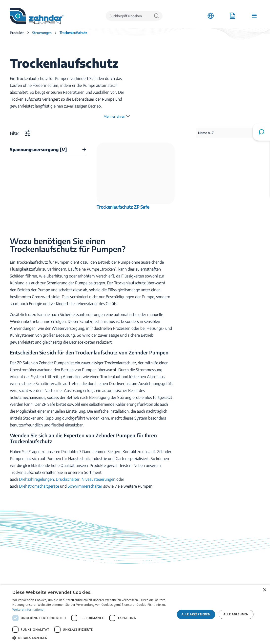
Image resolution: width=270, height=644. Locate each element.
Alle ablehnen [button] (236, 614)
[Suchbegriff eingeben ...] (128, 16)
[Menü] (254, 16)
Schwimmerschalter (85, 486)
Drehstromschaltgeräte (39, 486)
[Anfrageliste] (232, 16)
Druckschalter (68, 479)
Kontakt (147, 579)
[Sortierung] (228, 133)
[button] (91, 638)
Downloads (150, 572)
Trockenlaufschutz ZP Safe (123, 207)
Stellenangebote (222, 579)
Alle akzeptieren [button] (196, 614)
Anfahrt (214, 572)
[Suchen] (156, 16)
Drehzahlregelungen (36, 479)
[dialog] (135, 614)
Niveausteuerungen (98, 479)
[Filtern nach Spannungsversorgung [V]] (48, 149)
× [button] (264, 590)
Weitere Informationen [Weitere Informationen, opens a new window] (29, 610)
